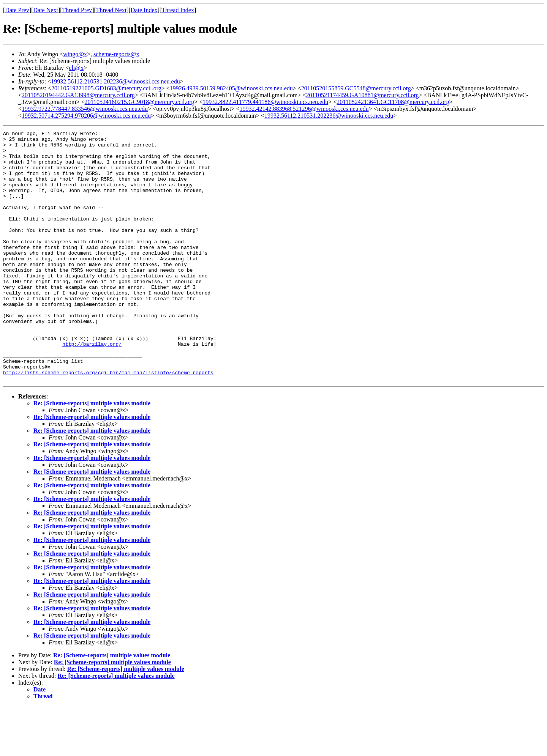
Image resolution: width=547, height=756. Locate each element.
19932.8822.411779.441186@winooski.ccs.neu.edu (265, 102)
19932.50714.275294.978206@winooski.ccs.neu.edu (86, 116)
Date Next (46, 10)
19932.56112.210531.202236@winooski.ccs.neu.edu (115, 81)
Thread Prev (77, 10)
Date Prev (17, 10)
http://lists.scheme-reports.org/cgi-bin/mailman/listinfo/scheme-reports (108, 421)
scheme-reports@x (116, 54)
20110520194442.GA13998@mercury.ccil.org (78, 95)
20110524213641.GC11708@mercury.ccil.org (393, 102)
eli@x (76, 68)
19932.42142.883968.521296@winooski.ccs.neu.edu (304, 109)
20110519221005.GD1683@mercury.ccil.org (106, 88)
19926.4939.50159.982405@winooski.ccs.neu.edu (231, 88)
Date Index (144, 10)
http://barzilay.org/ (92, 387)
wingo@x (75, 54)
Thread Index (178, 10)
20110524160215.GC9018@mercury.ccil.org (140, 102)
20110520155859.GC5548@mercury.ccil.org (356, 88)
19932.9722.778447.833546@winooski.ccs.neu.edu (85, 109)
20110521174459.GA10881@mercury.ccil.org (362, 95)
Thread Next (111, 10)
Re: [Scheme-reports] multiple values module (92, 453)
